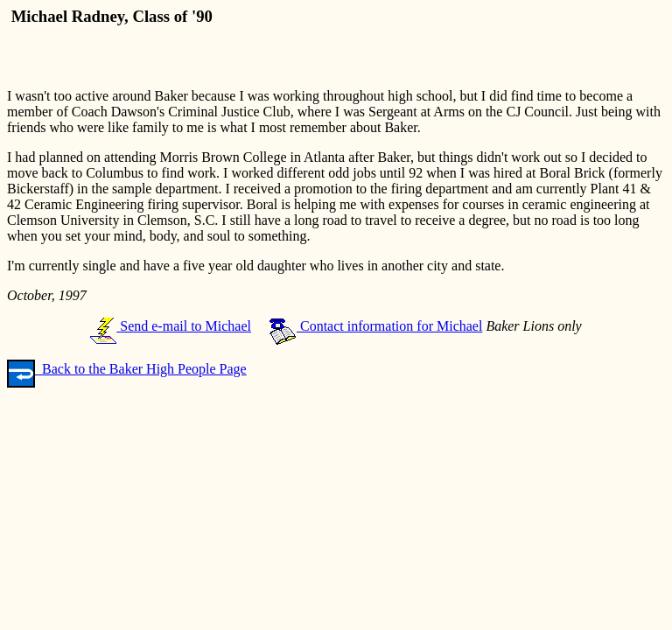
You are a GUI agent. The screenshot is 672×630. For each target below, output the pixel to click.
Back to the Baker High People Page (127, 369)
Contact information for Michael (375, 326)
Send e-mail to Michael (171, 326)
